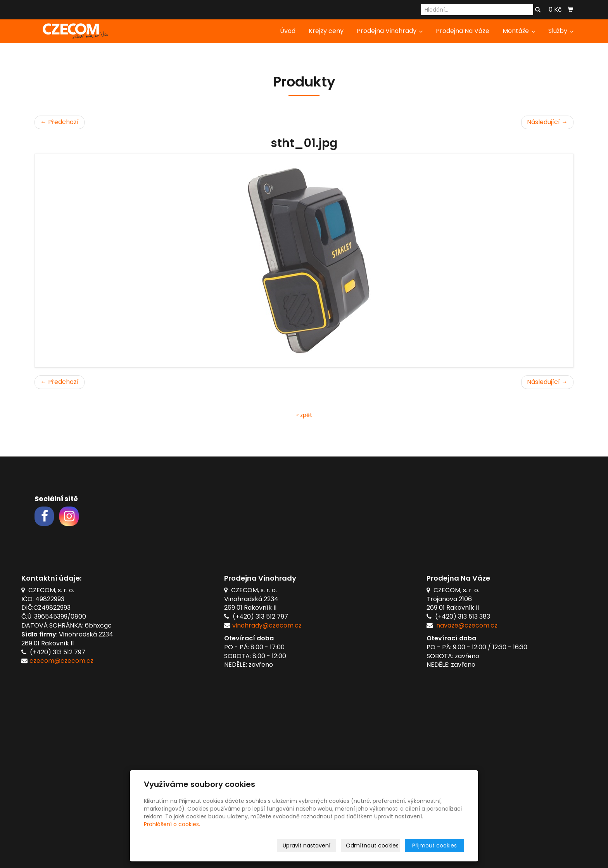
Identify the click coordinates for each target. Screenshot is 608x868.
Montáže (519, 31)
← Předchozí (60, 122)
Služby (561, 31)
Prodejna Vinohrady (390, 31)
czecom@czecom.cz (61, 661)
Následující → (547, 122)
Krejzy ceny (326, 31)
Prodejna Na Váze (463, 31)
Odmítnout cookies (372, 846)
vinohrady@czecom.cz (267, 625)
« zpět (304, 415)
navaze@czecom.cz (467, 625)
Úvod (288, 31)
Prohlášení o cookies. (172, 824)
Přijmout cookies (434, 846)
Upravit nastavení (307, 846)
